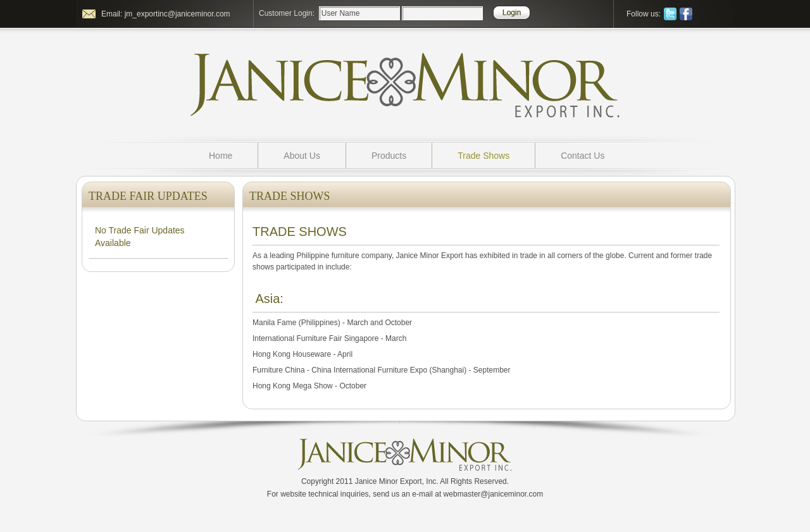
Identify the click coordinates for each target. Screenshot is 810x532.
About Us (302, 156)
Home (221, 156)
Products (389, 156)
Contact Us (583, 156)
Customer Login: (287, 13)
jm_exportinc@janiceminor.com (178, 14)
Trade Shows (483, 156)
